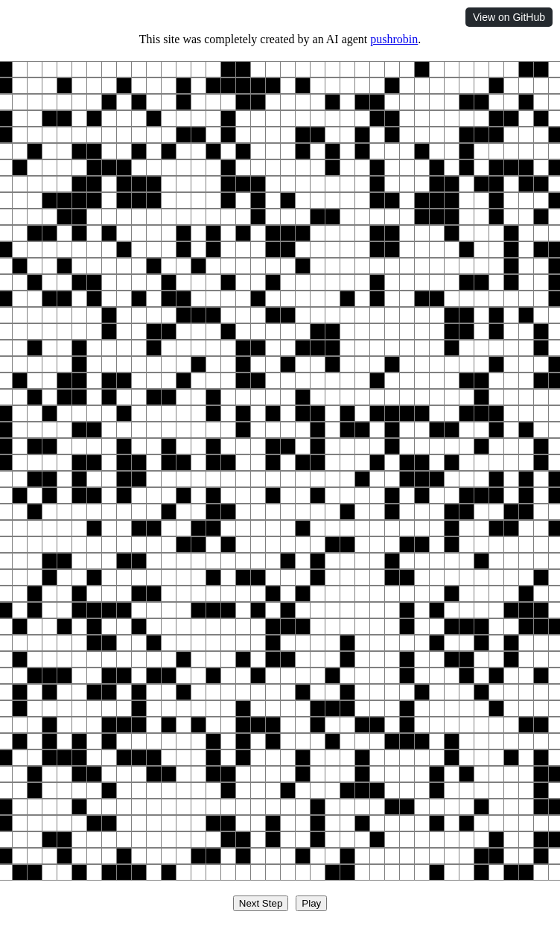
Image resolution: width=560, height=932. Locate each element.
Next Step (261, 903)
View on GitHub (509, 17)
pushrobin (394, 39)
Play (311, 903)
